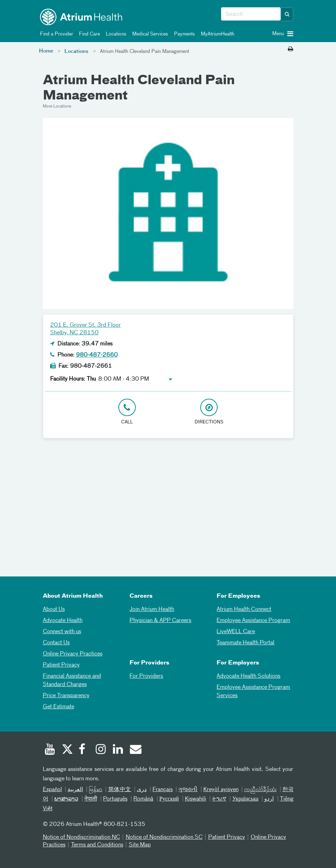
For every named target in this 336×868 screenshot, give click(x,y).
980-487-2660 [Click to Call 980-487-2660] (97, 355)
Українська (245, 799)
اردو (269, 799)
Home (46, 51)
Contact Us (56, 643)
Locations (115, 34)
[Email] (135, 750)
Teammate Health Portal (245, 643)
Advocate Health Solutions (248, 676)
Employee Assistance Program (253, 621)
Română (143, 799)
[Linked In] (118, 750)
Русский (169, 799)
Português (115, 799)
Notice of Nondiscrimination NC (81, 837)
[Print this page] (291, 49)
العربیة (75, 790)
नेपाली (91, 799)
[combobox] (251, 14)
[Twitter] (67, 750)
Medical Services (149, 34)
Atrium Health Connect (244, 610)
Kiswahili (196, 799)
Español (52, 790)
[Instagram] (101, 750)
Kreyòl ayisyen (221, 790)
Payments (183, 34)
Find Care (88, 34)
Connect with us (62, 632)
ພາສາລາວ (66, 799)
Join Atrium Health (152, 610)
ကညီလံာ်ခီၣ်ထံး (260, 790)
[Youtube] (50, 750)
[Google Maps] (168, 502)
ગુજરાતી (188, 790)
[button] (287, 14)
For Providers (146, 676)
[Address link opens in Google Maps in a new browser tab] (209, 412)
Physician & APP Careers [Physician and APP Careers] (160, 621)
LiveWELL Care (236, 632)
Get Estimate (58, 707)
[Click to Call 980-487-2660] (127, 412)
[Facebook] (84, 750)
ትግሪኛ (219, 799)
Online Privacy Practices (73, 654)
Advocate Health (63, 621)
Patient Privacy (61, 665)
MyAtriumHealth (216, 34)
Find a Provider (55, 34)
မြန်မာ (96, 790)
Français (163, 790)
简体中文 (120, 790)
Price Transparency (66, 696)
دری (142, 790)
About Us (54, 610)
